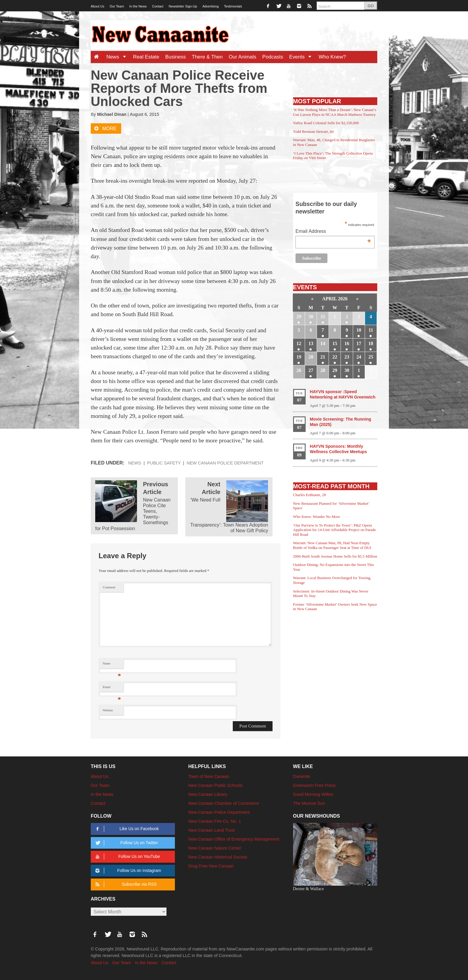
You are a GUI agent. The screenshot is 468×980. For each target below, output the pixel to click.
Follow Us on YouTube (127, 857)
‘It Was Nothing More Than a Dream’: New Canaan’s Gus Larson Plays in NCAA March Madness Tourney (335, 112)
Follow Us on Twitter (126, 843)
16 (347, 343)
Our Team (117, 6)
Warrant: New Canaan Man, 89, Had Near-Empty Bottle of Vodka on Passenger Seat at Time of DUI (332, 545)
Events (302, 57)
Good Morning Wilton (313, 794)
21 (323, 357)
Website (108, 710)
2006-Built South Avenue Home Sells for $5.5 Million (335, 556)
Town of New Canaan (209, 776)
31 (323, 317)
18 (371, 343)
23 (347, 357)
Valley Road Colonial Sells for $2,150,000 (326, 123)
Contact (158, 6)
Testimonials (233, 6)
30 (311, 317)
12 (299, 343)
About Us (97, 6)
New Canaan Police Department (225, 463)
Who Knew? (332, 57)
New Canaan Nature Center (215, 848)
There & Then (207, 57)
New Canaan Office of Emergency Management (234, 839)
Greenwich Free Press (314, 785)
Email (112, 689)
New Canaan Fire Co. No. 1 (215, 821)
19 (299, 357)
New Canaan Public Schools (215, 785)
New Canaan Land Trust (211, 830)
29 (299, 317)
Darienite (302, 776)
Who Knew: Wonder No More (317, 517)
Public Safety (164, 463)
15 (335, 343)
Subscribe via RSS (125, 884)
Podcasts (273, 57)
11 (371, 330)
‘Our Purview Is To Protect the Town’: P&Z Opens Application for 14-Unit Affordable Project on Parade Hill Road (335, 530)
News (118, 57)
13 (311, 343)
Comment (109, 587)
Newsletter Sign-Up (183, 6)
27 (311, 370)
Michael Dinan (112, 114)
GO (371, 6)
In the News (138, 6)
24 (359, 357)
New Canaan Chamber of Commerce (224, 803)
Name (112, 665)
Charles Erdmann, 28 (310, 495)
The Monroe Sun (309, 803)
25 (371, 357)
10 (359, 330)
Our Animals (243, 57)
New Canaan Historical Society (218, 857)
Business (176, 57)
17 (359, 343)
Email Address (333, 232)
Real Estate (146, 57)
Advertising (210, 6)
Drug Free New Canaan (211, 866)
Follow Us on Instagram (127, 871)
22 (335, 357)
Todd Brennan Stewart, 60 (313, 131)
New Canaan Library (208, 794)
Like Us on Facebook (126, 829)
